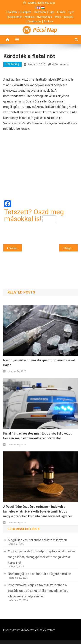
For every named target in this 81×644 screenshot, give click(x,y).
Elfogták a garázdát (70, 248)
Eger (52, 12)
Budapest (26, 12)
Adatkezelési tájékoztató (38, 630)
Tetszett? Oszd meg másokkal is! (34, 215)
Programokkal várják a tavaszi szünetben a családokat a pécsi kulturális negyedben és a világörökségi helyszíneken (38, 591)
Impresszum (12, 630)
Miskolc (29, 17)
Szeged (69, 17)
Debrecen (40, 12)
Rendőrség (12, 64)
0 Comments (60, 64)
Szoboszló (34, 21)
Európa (61, 12)
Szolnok (48, 21)
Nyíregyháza (45, 17)
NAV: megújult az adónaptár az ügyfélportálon (40, 574)
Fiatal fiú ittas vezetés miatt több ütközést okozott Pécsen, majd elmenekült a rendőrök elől (38, 436)
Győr (71, 12)
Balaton (12, 12)
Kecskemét (15, 17)
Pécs (58, 17)
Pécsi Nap (45, 30)
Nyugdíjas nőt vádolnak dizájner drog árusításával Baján (39, 363)
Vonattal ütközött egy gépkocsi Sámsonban (16, 248)
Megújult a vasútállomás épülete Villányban (37, 540)
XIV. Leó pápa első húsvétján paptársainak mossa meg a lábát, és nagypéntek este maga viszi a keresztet (41, 557)
